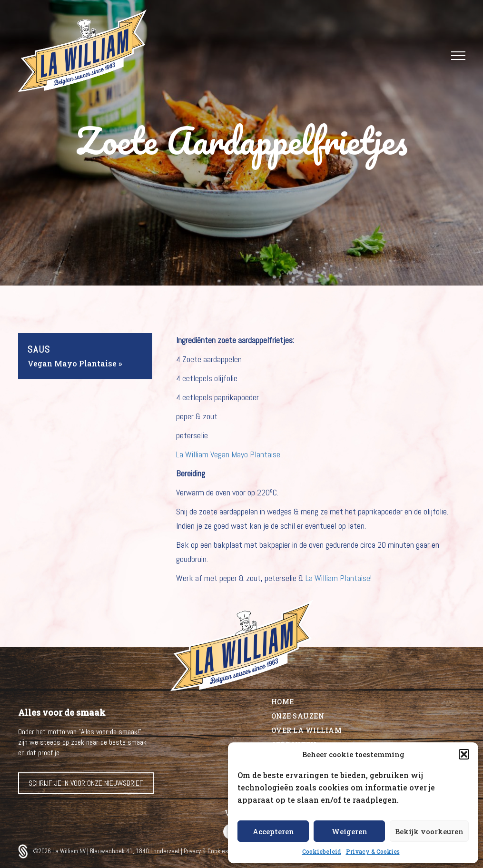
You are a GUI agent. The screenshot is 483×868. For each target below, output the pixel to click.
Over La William (307, 730)
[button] (464, 754)
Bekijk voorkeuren (429, 831)
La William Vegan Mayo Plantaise (228, 454)
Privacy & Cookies (373, 851)
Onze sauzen (298, 716)
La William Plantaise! (339, 578)
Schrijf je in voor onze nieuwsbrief (86, 783)
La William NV (70, 851)
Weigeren (350, 831)
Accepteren (273, 831)
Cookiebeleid (322, 851)
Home (283, 702)
